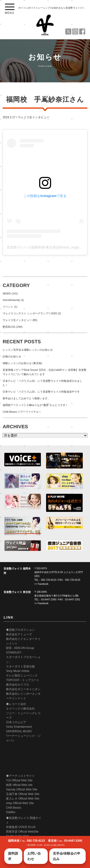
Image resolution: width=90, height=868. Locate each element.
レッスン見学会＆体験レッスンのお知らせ (28, 350)
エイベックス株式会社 (20, 709)
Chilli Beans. (14, 808)
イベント (8, 307)
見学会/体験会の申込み (67, 856)
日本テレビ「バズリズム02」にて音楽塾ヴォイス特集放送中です (41, 392)
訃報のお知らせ (12, 356)
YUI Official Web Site (19, 780)
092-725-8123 (49, 580)
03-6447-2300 (49, 600)
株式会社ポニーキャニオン (23, 689)
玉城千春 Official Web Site (23, 794)
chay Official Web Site (20, 803)
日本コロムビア (16, 722)
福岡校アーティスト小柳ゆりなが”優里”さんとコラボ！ (35, 405)
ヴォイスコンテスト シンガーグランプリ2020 (30, 313)
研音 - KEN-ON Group (20, 648)
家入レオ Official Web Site (23, 799)
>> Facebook (41, 584)
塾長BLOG (9, 327)
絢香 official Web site (19, 785)
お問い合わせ (34, 856)
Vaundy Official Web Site (22, 789)
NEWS (7, 293)
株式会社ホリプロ (18, 685)
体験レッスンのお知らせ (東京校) (22, 363)
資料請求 (13, 856)
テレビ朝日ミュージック (22, 676)
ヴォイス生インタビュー (34, 117)
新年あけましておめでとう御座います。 (26, 398)
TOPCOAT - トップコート (23, 680)
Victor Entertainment (19, 727)
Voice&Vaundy (11, 300)
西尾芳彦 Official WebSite (22, 832)
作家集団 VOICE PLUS (21, 827)
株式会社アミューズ (19, 634)
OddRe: (11, 812)
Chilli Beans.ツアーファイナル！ (22, 412)
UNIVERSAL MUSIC (19, 731)
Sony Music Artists (18, 671)
